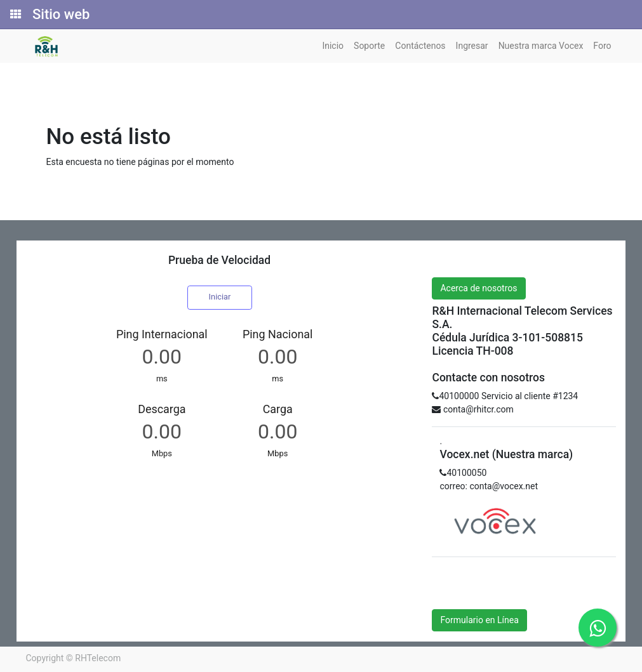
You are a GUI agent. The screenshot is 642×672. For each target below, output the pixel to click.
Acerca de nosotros (478, 288)
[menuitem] (333, 46)
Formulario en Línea (479, 620)
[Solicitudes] (15, 15)
